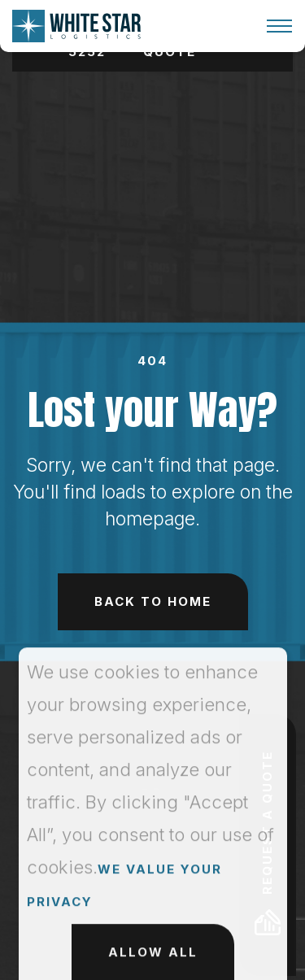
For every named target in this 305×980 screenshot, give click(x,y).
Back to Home (153, 601)
